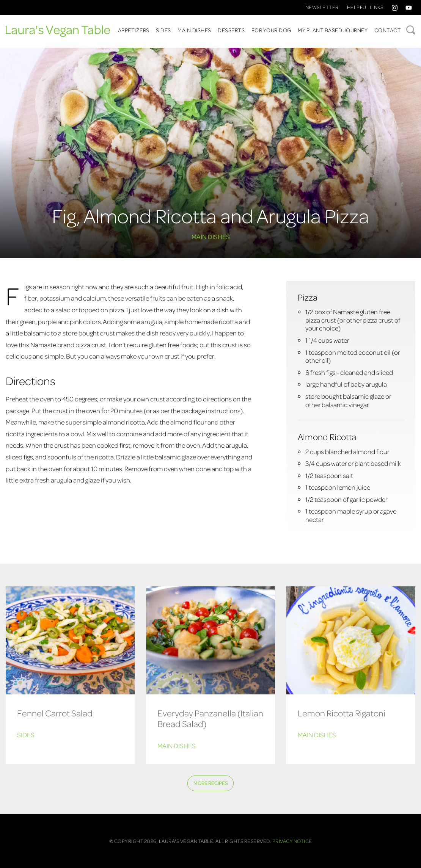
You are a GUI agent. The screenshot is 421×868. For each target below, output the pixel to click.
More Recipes (211, 783)
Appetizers (134, 30)
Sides (163, 30)
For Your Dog (271, 30)
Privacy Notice (292, 841)
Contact (388, 30)
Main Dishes (194, 30)
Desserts (231, 30)
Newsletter (322, 7)
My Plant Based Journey (333, 30)
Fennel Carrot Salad (55, 713)
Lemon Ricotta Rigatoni (342, 713)
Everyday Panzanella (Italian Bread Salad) (210, 718)
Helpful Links (365, 7)
